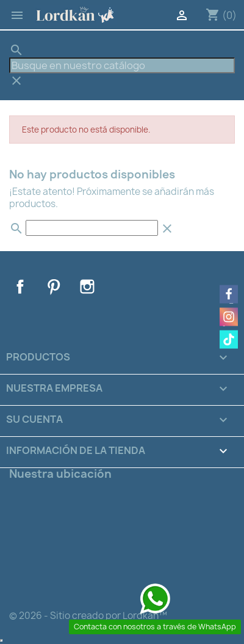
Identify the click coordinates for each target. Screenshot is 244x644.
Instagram (87, 287)
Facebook (20, 287)
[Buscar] (122, 65)
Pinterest (54, 287)
